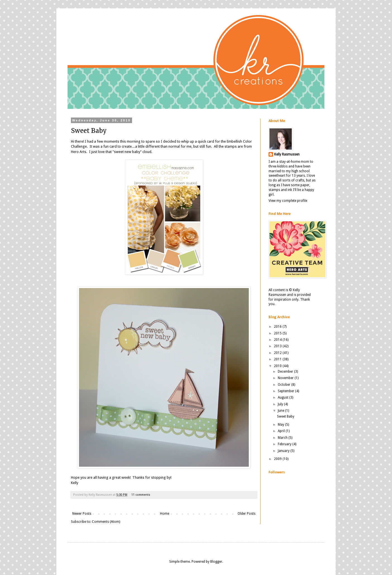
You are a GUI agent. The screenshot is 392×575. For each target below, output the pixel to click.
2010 (278, 366)
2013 (278, 346)
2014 (278, 340)
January (284, 451)
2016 (278, 327)
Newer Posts (82, 514)
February (285, 444)
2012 (278, 353)
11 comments (141, 495)
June (281, 411)
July (281, 404)
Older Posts (247, 514)
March (283, 438)
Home (165, 514)
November (286, 378)
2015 (278, 333)
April (282, 431)
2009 (278, 459)
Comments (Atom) (106, 522)
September (286, 391)
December (286, 372)
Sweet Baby (89, 131)
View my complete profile (288, 201)
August (284, 397)
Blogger (216, 562)
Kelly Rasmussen (287, 154)
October (285, 385)
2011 (278, 359)
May (281, 425)
